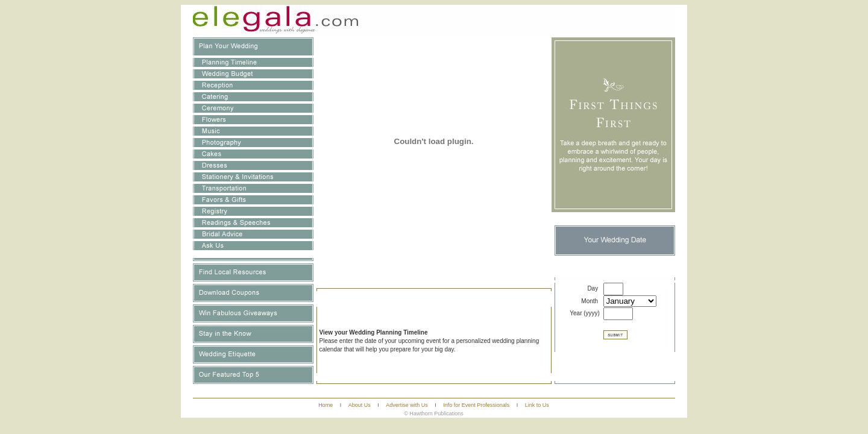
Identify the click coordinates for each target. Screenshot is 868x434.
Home (325, 405)
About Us (360, 405)
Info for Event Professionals (476, 405)
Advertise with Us (407, 405)
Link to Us (537, 405)
